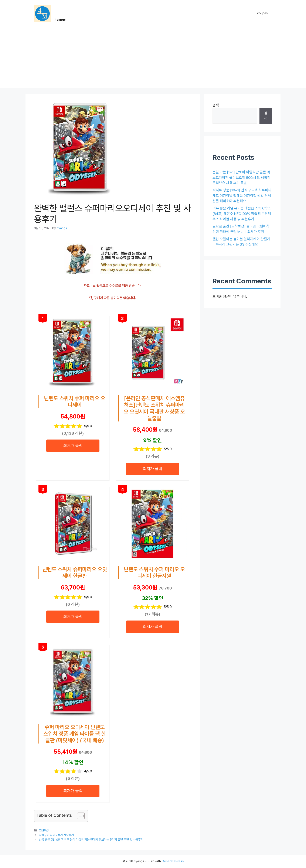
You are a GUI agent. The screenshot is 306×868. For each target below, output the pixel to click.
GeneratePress (173, 861)
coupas (262, 13)
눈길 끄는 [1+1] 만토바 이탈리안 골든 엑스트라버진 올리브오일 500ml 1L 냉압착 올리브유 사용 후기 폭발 (242, 177)
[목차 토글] (79, 816)
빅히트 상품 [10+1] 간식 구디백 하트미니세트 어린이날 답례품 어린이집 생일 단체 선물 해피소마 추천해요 (242, 196)
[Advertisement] (153, 58)
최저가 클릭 (73, 446)
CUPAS (44, 830)
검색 (216, 105)
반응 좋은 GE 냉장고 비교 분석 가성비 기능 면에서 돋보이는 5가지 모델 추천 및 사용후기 (91, 839)
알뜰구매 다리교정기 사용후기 (56, 835)
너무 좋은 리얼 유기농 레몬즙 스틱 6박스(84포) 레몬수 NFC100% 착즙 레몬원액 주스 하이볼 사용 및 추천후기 (242, 214)
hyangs (60, 20)
